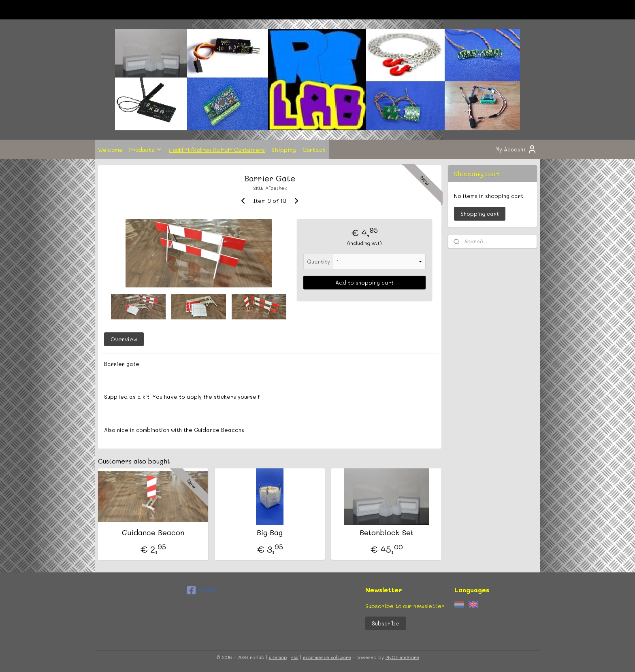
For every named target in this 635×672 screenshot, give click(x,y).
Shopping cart (480, 214)
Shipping (284, 149)
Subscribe (386, 623)
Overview (124, 339)
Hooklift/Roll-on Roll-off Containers (217, 149)
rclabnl (201, 590)
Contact (314, 149)
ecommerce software (327, 657)
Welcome (110, 149)
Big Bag (270, 533)
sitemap (278, 657)
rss (295, 657)
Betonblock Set (387, 533)
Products (146, 149)
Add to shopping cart (364, 282)
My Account (516, 149)
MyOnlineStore (402, 657)
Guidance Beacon (153, 533)
